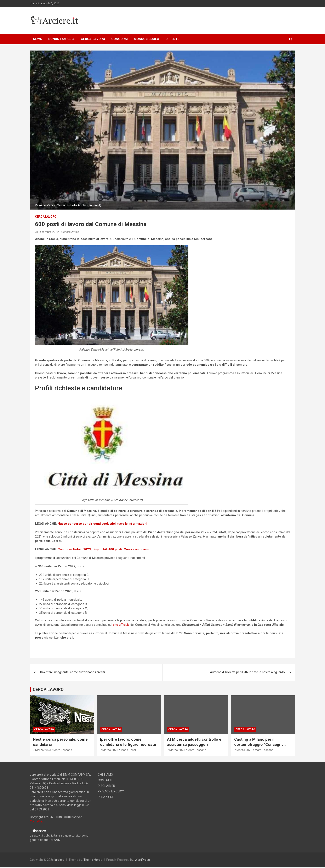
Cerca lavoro (46, 217)
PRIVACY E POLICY (111, 791)
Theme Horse (93, 860)
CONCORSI (119, 39)
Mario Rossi (128, 750)
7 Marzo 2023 (42, 750)
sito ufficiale (122, 625)
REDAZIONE (106, 797)
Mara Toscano (63, 750)
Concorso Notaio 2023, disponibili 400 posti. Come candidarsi (103, 549)
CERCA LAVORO (93, 39)
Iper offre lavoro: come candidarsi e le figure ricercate (128, 742)
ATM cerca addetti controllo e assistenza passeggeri (194, 742)
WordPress (142, 860)
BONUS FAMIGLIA (61, 39)
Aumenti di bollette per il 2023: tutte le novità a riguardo (247, 672)
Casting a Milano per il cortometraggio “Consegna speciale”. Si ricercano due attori (259, 747)
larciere (59, 860)
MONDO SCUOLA (147, 39)
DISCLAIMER (106, 786)
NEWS (38, 39)
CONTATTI (105, 780)
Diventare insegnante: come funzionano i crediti (73, 672)
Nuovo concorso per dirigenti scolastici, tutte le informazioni (102, 524)
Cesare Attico (70, 232)
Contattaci (37, 821)
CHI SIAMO (105, 775)
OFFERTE (172, 39)
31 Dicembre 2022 (47, 232)
